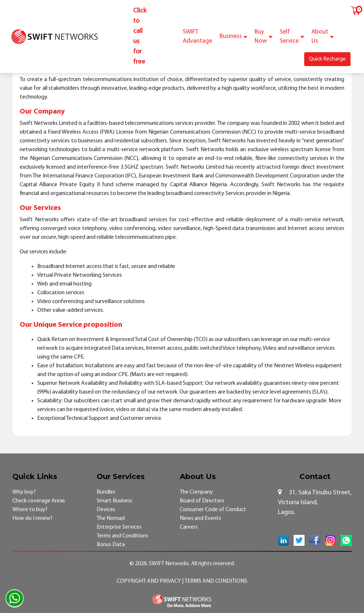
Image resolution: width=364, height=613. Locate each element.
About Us (323, 37)
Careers (189, 527)
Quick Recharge (327, 59)
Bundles (106, 492)
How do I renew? (32, 518)
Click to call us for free (140, 36)
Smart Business (115, 501)
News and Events (200, 518)
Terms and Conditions (122, 536)
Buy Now (264, 37)
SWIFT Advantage (198, 37)
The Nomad (111, 518)
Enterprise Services (119, 527)
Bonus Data (111, 545)
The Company (196, 492)
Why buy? (24, 492)
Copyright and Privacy (149, 581)
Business (233, 36)
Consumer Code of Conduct (213, 510)
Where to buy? (30, 510)
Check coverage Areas (39, 501)
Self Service (292, 37)
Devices (106, 510)
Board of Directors (202, 501)
